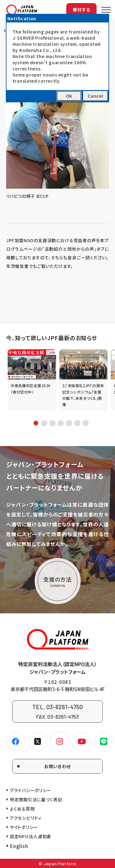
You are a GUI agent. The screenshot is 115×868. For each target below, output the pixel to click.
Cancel (95, 96)
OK (69, 96)
